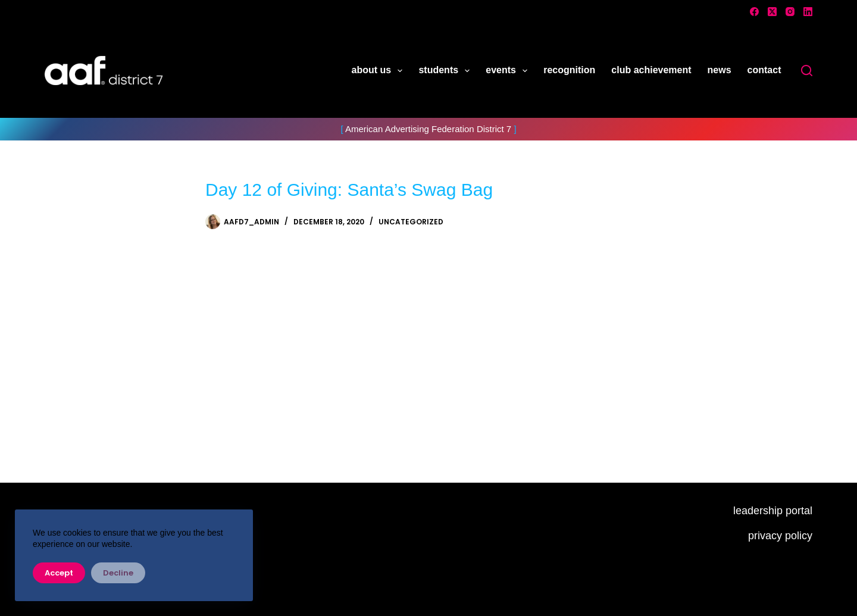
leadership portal (773, 511)
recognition (569, 70)
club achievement (651, 70)
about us (380, 71)
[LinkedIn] (808, 12)
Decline (118, 573)
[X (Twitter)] (772, 12)
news (720, 70)
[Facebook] (754, 12)
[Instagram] (790, 12)
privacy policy (780, 536)
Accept (59, 573)
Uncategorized (411, 222)
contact (764, 70)
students (446, 71)
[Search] (807, 71)
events (509, 71)
